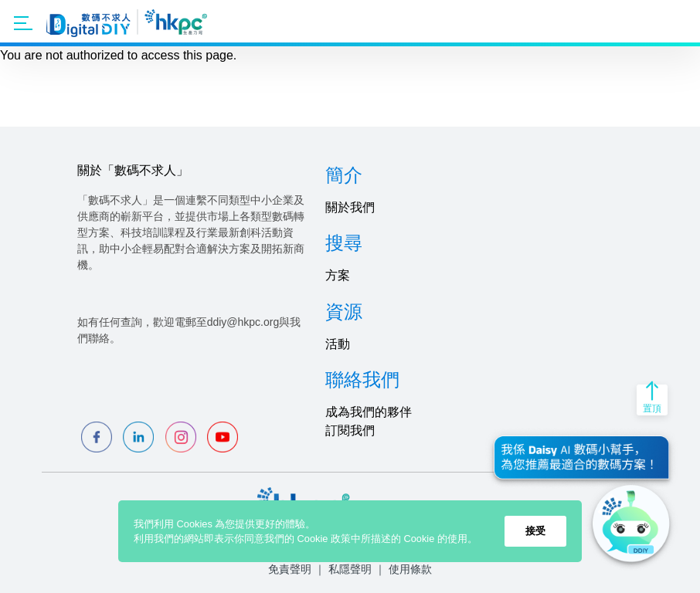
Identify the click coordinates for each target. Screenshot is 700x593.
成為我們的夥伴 (369, 412)
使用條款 (410, 569)
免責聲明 (290, 569)
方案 (338, 275)
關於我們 (350, 207)
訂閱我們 (350, 430)
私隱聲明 (350, 569)
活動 (338, 344)
